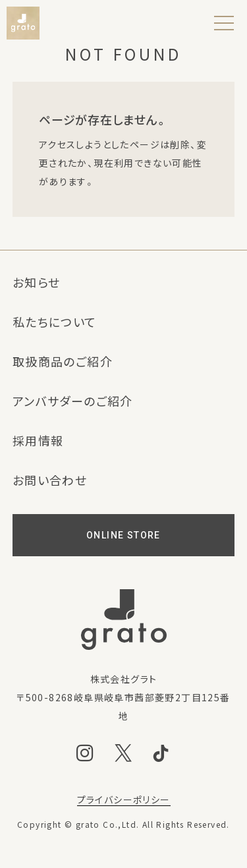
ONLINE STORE (123, 535)
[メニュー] (224, 23)
